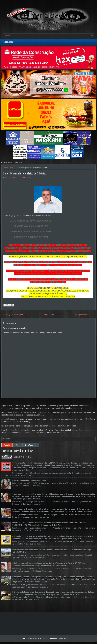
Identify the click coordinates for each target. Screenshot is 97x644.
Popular (7, 445)
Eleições (13, 168)
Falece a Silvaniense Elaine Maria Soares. (29, 481)
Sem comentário (25, 177)
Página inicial (9, 42)
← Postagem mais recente (13, 315)
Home (6, 168)
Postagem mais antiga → (85, 315)
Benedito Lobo (56, 639)
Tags (18, 445)
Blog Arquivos (31, 445)
